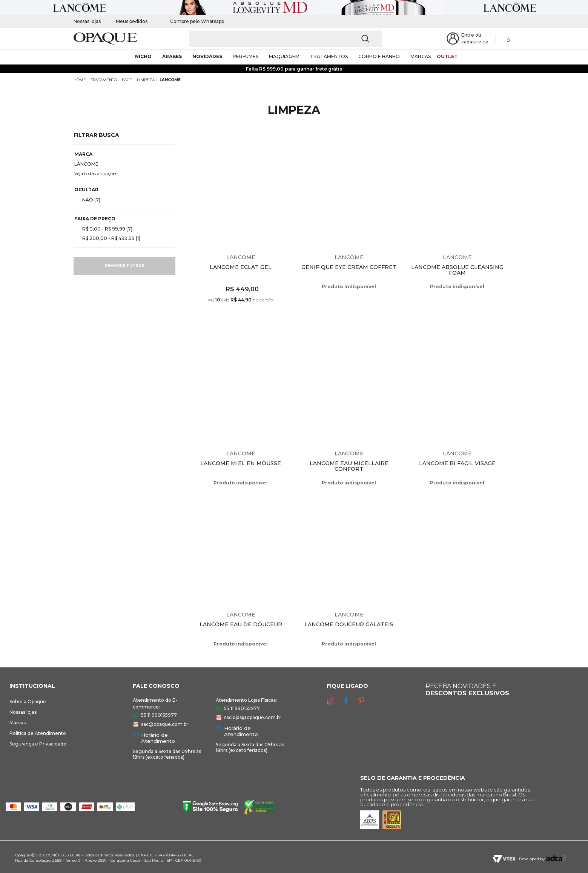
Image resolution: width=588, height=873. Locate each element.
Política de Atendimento (38, 733)
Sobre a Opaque (28, 702)
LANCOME (170, 80)
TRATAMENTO (104, 80)
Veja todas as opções (96, 173)
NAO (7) (88, 200)
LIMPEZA (146, 80)
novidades (207, 56)
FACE (127, 80)
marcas (421, 56)
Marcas (18, 723)
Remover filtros (124, 266)
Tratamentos (329, 56)
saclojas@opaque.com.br (253, 717)
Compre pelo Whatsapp (193, 21)
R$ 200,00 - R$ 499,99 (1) (108, 238)
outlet (447, 56)
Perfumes (246, 56)
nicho (143, 56)
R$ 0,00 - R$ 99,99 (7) (104, 229)
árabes (172, 56)
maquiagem (284, 56)
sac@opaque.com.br (165, 724)
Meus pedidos (132, 21)
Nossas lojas (87, 21)
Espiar (289, 143)
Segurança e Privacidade (38, 744)
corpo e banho (379, 56)
